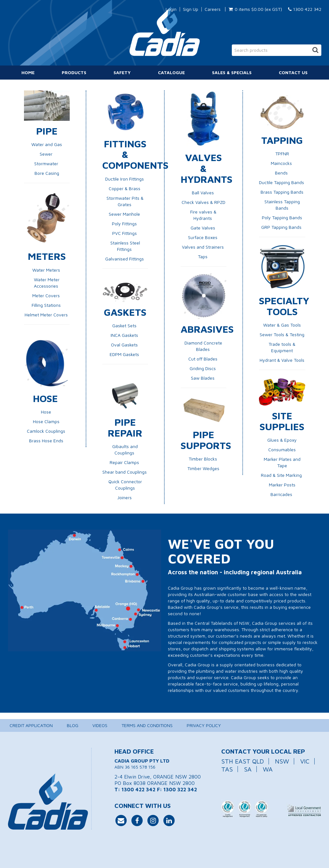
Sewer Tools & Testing (282, 334)
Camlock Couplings (47, 431)
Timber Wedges (203, 468)
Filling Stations (47, 305)
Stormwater (47, 163)
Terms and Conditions (147, 725)
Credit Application (31, 725)
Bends (282, 173)
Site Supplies (282, 421)
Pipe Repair (125, 427)
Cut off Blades (204, 359)
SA (248, 769)
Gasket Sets (125, 325)
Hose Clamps (46, 421)
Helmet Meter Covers (47, 315)
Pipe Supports (206, 440)
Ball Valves (203, 193)
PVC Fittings (125, 233)
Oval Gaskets (125, 345)
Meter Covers (47, 295)
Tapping (282, 140)
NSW (282, 761)
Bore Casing (47, 173)
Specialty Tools (284, 306)
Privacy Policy (204, 725)
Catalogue (171, 72)
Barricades (281, 494)
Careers (213, 9)
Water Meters (47, 270)
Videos (100, 725)
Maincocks (282, 163)
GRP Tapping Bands (282, 227)
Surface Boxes (203, 237)
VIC (305, 761)
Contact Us (293, 72)
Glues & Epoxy (282, 440)
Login (171, 9)
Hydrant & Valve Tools (282, 360)
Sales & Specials (232, 72)
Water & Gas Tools (282, 325)
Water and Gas (47, 144)
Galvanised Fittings (125, 259)
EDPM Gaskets (125, 354)
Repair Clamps (125, 462)
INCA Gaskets (125, 335)
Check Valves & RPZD (204, 202)
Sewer (46, 154)
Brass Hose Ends (46, 441)
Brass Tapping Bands (282, 192)
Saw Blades (203, 378)
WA (268, 769)
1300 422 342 (305, 9)
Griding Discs (203, 368)
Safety (122, 72)
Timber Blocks (204, 459)
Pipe (47, 131)
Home (28, 72)
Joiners (125, 497)
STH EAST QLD (243, 761)
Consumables (282, 449)
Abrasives (207, 329)
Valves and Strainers (204, 247)
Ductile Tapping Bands (282, 182)
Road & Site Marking (281, 475)
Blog (73, 725)
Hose (47, 398)
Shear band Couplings (125, 472)
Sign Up (191, 9)
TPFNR (282, 154)
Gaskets (125, 312)
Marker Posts (282, 485)
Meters (47, 256)
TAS (227, 769)
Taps (203, 256)
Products (74, 72)
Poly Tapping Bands (282, 217)
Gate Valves (204, 228)
